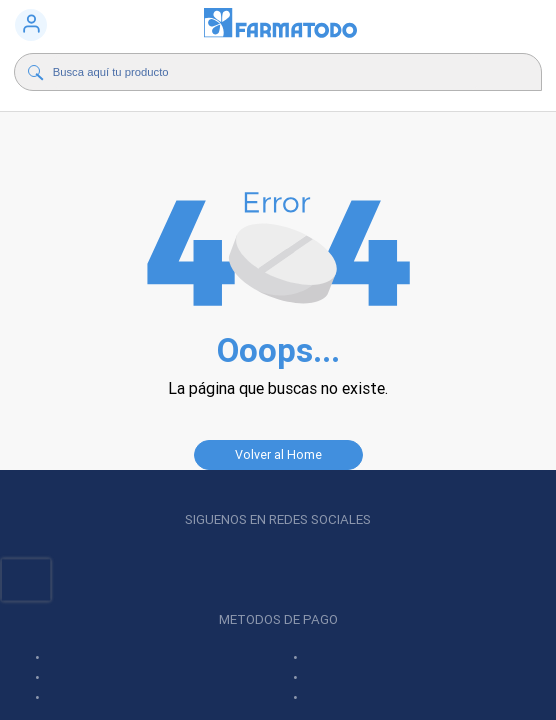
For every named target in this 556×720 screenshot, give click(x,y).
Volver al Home (278, 454)
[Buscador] (266, 72)
